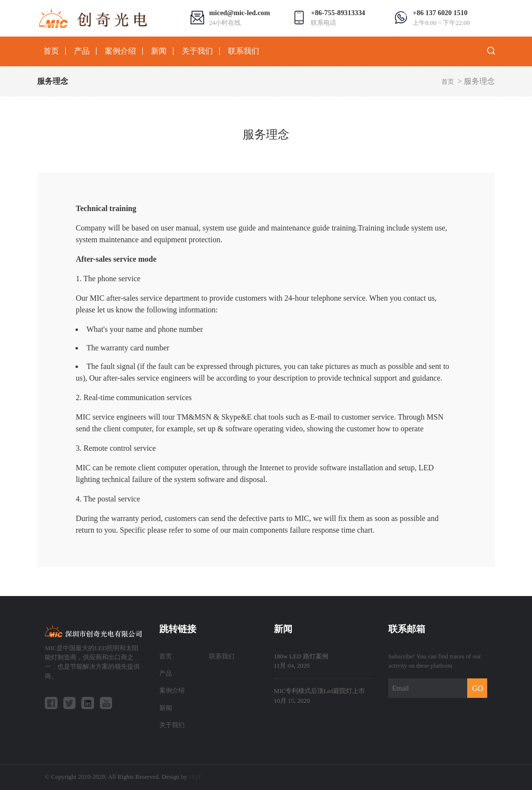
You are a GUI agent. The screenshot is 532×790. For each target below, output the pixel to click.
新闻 (159, 51)
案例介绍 (120, 51)
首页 (51, 51)
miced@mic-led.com (239, 13)
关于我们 (197, 51)
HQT (195, 777)
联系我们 (244, 51)
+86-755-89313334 (338, 13)
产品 (82, 51)
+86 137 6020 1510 (440, 13)
